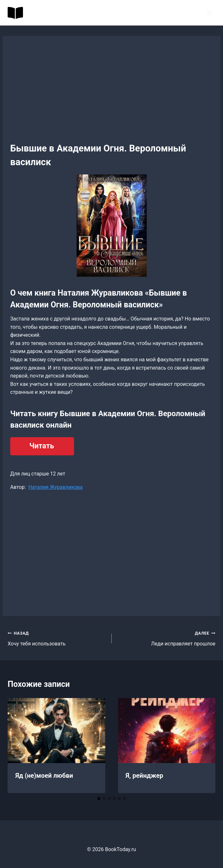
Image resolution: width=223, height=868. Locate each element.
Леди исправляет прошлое (166, 638)
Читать (42, 446)
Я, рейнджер (145, 776)
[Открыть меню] (209, 13)
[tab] (99, 798)
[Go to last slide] (19, 746)
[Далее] (204, 746)
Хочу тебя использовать (57, 638)
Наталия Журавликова (56, 487)
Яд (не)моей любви (44, 776)
